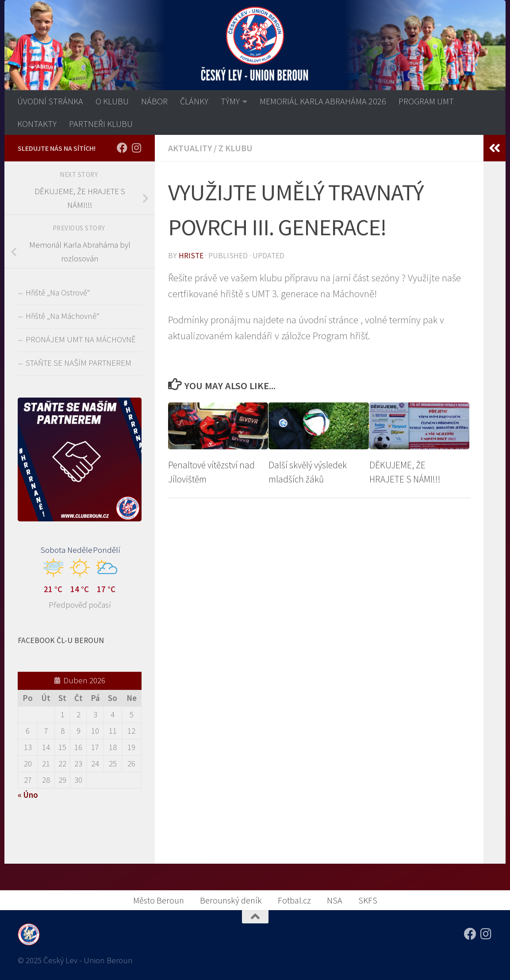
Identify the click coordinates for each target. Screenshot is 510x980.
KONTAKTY (37, 124)
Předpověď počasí (80, 605)
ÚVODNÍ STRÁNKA (50, 101)
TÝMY (230, 101)
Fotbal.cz (294, 900)
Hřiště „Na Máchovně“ (63, 316)
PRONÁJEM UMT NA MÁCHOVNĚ (81, 339)
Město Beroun (159, 900)
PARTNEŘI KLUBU (101, 124)
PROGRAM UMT (426, 101)
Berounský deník (231, 900)
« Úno (28, 795)
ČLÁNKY (194, 101)
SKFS (368, 900)
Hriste (191, 256)
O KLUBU (112, 101)
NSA (335, 900)
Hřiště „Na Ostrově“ (58, 293)
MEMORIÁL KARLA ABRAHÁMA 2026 (323, 101)
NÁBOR (154, 101)
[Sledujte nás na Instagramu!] (136, 148)
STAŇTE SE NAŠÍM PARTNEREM (79, 363)
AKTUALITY (190, 148)
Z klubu (236, 148)
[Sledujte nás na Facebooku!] (122, 148)
